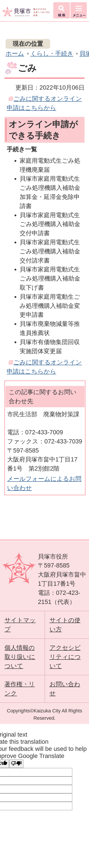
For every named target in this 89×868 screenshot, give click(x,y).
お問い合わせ (65, 689)
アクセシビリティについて (65, 657)
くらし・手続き (52, 53)
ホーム (15, 53)
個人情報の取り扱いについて (20, 657)
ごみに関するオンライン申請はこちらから (44, 103)
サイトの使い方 (65, 625)
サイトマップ (20, 625)
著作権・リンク (20, 689)
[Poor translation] (16, 764)
